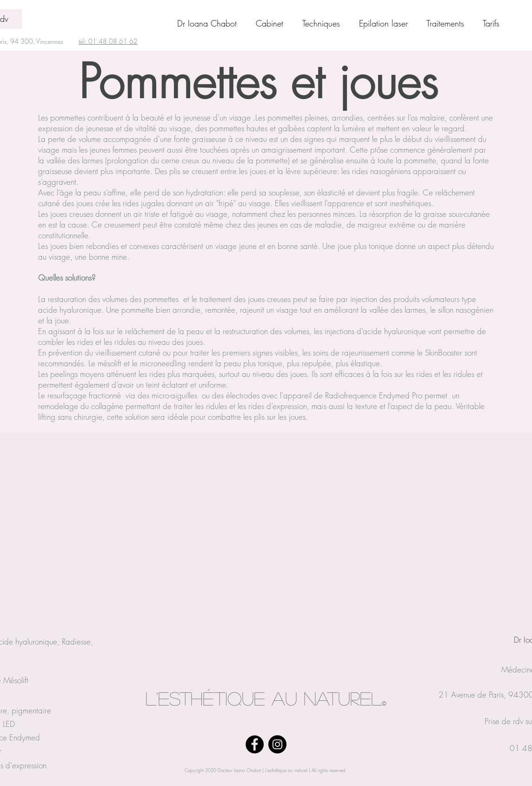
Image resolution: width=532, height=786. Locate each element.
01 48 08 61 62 (113, 41)
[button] (450, 23)
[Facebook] (255, 744)
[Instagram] (277, 744)
